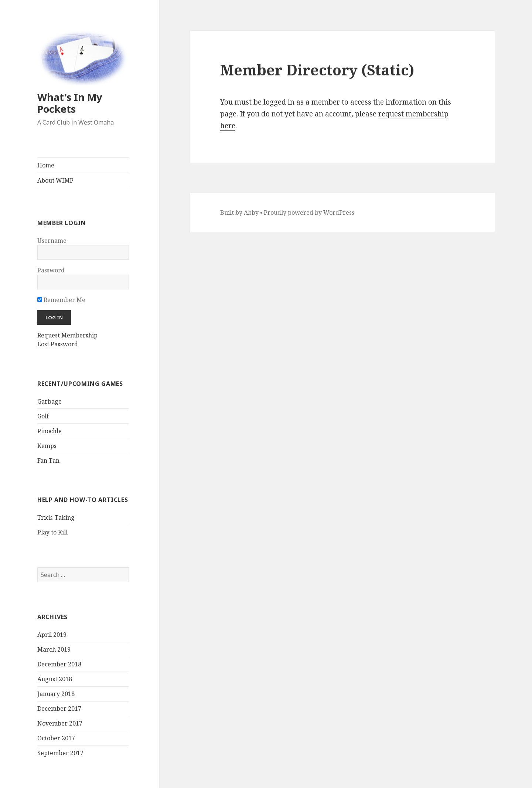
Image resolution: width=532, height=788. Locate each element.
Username (52, 241)
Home (46, 165)
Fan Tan (48, 461)
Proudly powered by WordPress (309, 213)
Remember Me (61, 300)
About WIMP (55, 180)
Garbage (50, 401)
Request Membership (67, 335)
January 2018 (56, 694)
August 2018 (55, 679)
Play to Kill (52, 532)
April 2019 (52, 635)
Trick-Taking (56, 517)
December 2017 (59, 709)
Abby (251, 213)
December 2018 (59, 664)
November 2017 (60, 723)
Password (51, 270)
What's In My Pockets (70, 103)
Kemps (47, 446)
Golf (43, 416)
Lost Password (58, 344)
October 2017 (56, 738)
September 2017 (60, 753)
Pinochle (50, 431)
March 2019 (54, 649)
